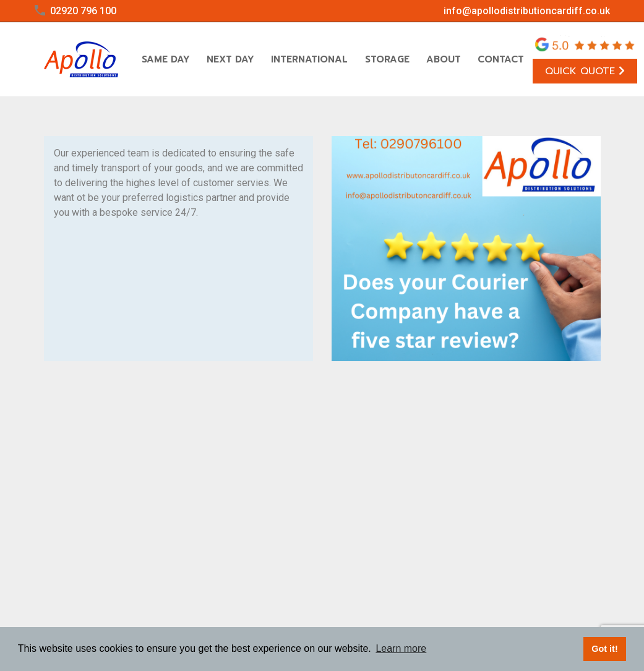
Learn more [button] (401, 648)
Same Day (166, 59)
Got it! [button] (604, 649)
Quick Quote (585, 71)
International (309, 59)
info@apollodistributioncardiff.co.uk (527, 11)
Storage (387, 59)
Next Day (230, 59)
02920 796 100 (83, 11)
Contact (501, 59)
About (444, 59)
